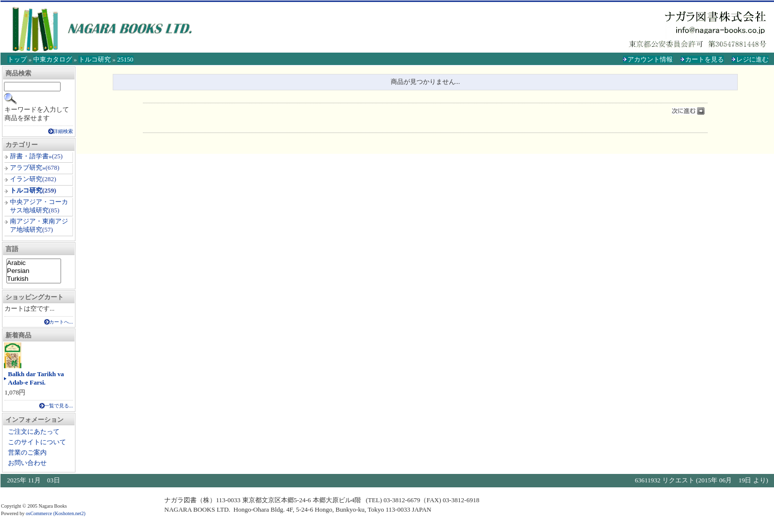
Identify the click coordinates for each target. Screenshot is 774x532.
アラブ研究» (28, 167)
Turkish (34, 279)
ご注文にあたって (34, 432)
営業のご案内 (27, 452)
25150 (125, 59)
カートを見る (704, 59)
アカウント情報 (650, 59)
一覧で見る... (59, 406)
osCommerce (39, 513)
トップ (17, 59)
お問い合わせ (27, 463)
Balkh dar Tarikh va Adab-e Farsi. (36, 378)
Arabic (34, 263)
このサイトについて (37, 442)
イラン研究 (26, 179)
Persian (34, 271)
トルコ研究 (95, 59)
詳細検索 (63, 131)
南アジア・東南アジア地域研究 (39, 225)
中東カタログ (53, 59)
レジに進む (752, 59)
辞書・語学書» (31, 156)
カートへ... (61, 322)
